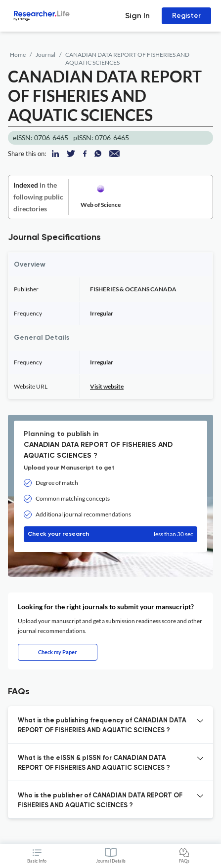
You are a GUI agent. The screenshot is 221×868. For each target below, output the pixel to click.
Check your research (110, 534)
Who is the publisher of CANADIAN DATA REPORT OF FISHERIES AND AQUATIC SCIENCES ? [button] (100, 801)
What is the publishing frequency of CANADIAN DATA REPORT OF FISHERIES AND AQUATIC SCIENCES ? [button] (102, 726)
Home (18, 55)
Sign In (137, 16)
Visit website (107, 386)
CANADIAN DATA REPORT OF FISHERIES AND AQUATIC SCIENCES (127, 59)
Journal (45, 55)
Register (186, 16)
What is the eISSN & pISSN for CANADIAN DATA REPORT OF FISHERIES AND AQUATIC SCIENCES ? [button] (94, 763)
